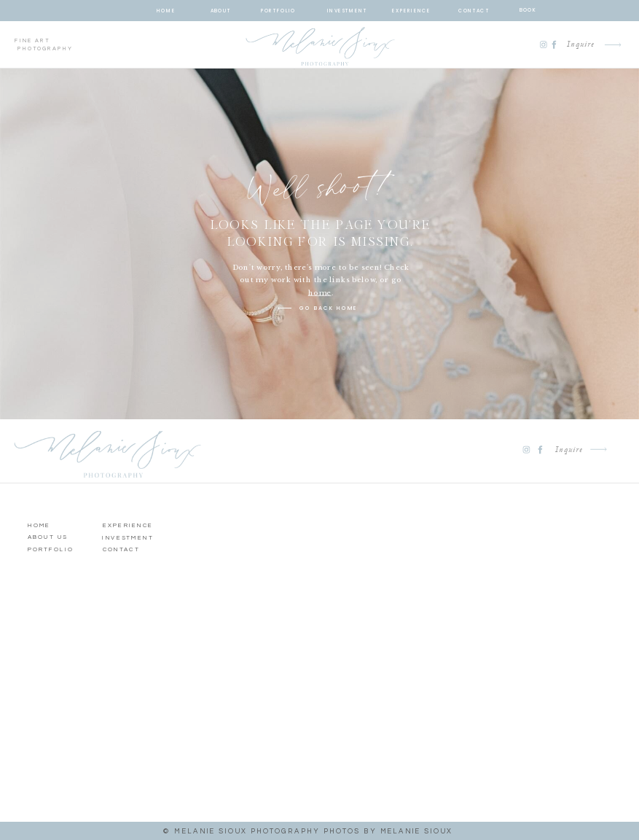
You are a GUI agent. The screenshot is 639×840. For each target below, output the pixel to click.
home (320, 292)
